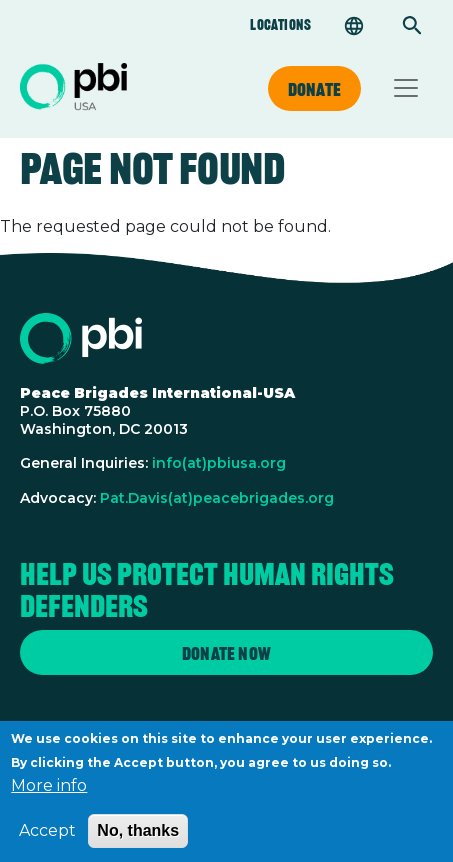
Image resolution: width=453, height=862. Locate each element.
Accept (47, 839)
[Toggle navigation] (406, 88)
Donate (314, 89)
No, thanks (138, 839)
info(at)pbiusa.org (219, 463)
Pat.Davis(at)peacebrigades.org (217, 498)
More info (49, 794)
